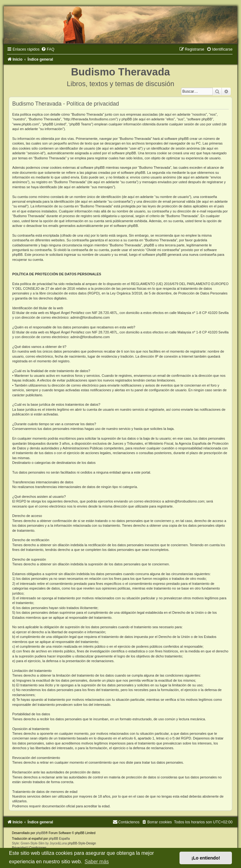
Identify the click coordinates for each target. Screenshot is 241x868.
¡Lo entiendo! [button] (206, 858)
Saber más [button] (96, 862)
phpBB (41, 833)
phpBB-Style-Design (82, 843)
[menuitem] (48, 49)
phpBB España (59, 839)
